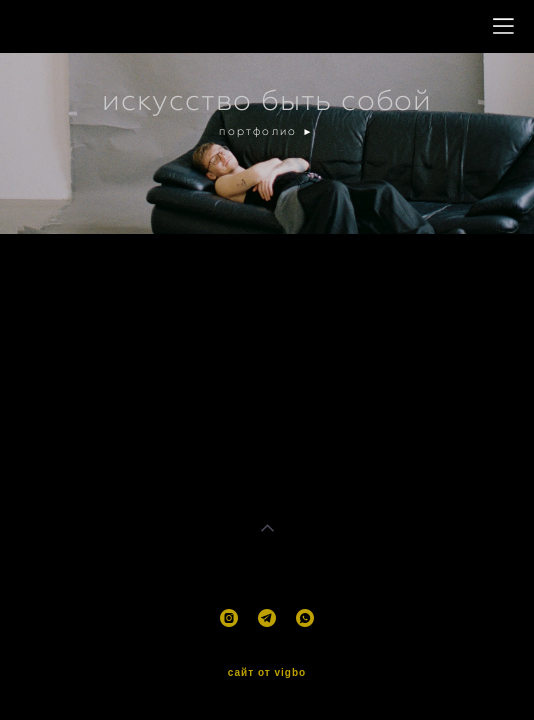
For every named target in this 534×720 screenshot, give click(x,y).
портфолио (260, 131)
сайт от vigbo (267, 670)
